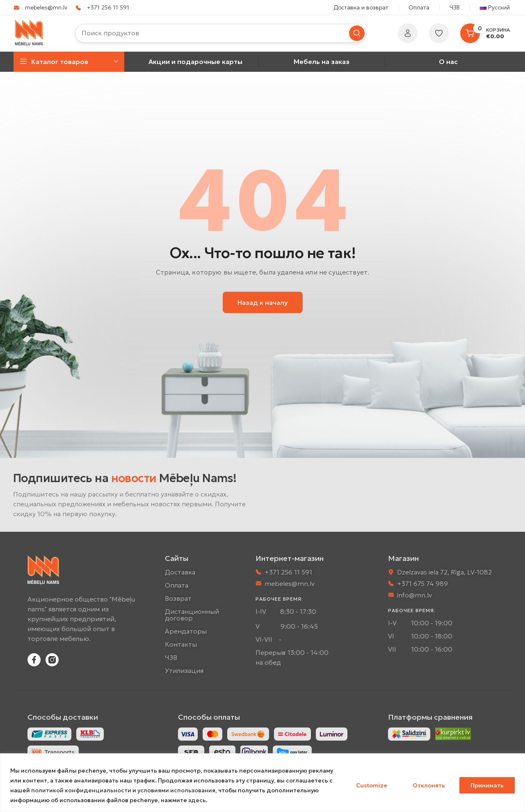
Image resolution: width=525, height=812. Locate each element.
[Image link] (409, 733)
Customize (372, 785)
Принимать (487, 785)
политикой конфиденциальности (81, 790)
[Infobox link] (40, 7)
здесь (197, 800)
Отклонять (429, 785)
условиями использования (176, 790)
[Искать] (221, 33)
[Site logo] (29, 32)
